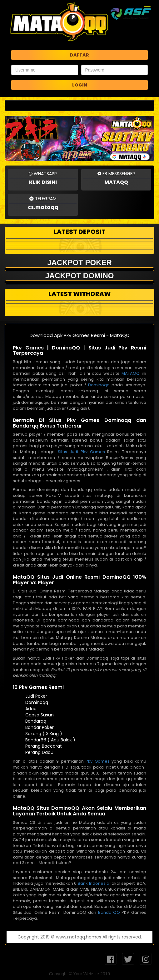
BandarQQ (109, 912)
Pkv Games (98, 761)
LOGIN (80, 85)
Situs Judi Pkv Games (81, 452)
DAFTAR (79, 55)
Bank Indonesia (94, 883)
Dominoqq (99, 385)
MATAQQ (131, 373)
